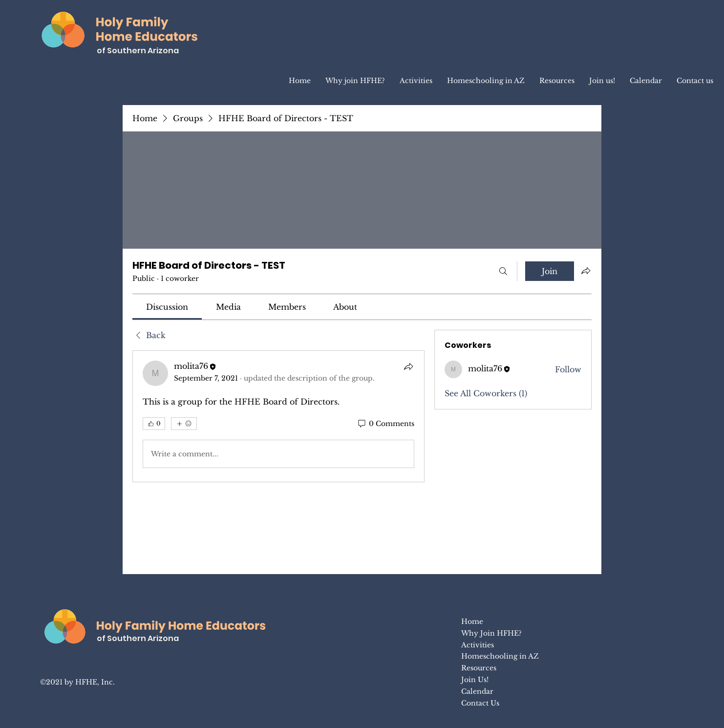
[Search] (503, 271)
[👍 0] (154, 424)
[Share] (408, 366)
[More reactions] (184, 424)
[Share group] (586, 271)
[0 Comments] (385, 424)
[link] (167, 307)
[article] (278, 416)
